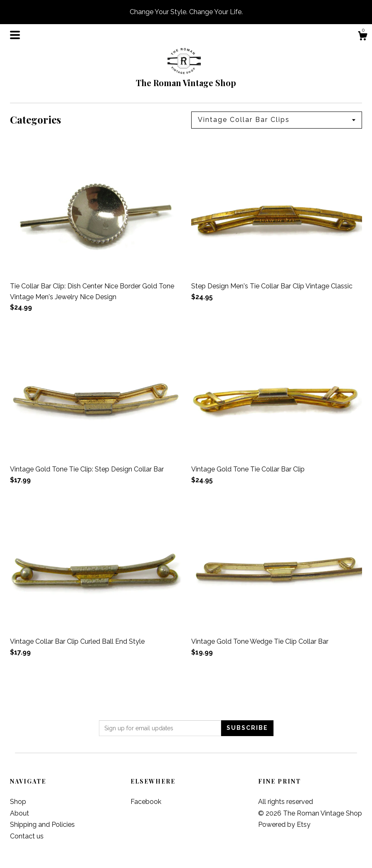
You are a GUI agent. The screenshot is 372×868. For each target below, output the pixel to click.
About (20, 813)
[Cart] (362, 37)
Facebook (146, 802)
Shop (18, 802)
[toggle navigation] (15, 35)
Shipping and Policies (42, 825)
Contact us (27, 836)
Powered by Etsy (284, 825)
